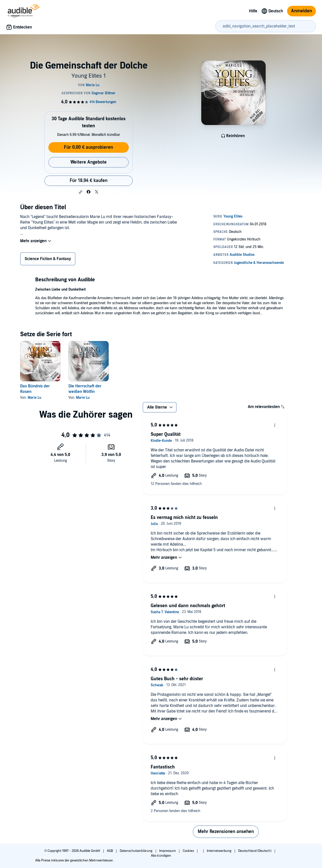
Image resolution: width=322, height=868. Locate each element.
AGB (110, 851)
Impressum (168, 851)
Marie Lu (34, 398)
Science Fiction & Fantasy (48, 259)
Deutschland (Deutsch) (255, 851)
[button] (80, 192)
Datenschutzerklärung (136, 851)
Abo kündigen (161, 856)
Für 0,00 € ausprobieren (88, 147)
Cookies (189, 851)
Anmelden (301, 11)
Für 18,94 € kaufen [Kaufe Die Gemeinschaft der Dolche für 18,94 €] (89, 181)
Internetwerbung (219, 851)
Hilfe (253, 11)
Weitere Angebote (89, 162)
